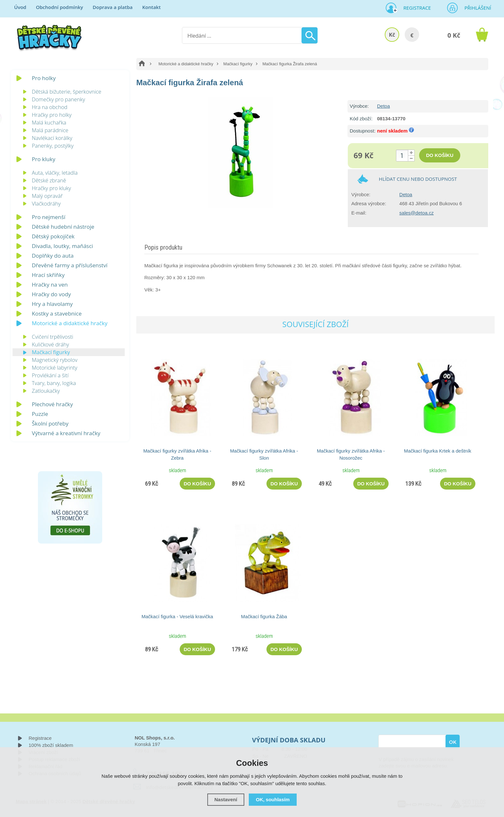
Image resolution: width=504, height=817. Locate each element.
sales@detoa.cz (416, 213)
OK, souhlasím (273, 799)
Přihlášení (476, 8)
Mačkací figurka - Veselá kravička (177, 616)
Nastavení (226, 799)
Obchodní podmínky (60, 7)
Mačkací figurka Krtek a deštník (438, 451)
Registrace (415, 8)
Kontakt (151, 7)
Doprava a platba (113, 7)
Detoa (383, 106)
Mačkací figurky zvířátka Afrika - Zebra (177, 454)
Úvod (20, 7)
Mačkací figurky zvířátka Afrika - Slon (264, 454)
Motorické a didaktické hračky (186, 64)
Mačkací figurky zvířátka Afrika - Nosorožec (351, 454)
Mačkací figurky (238, 64)
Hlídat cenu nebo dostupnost (418, 179)
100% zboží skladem (51, 745)
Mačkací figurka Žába (264, 616)
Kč (392, 35)
